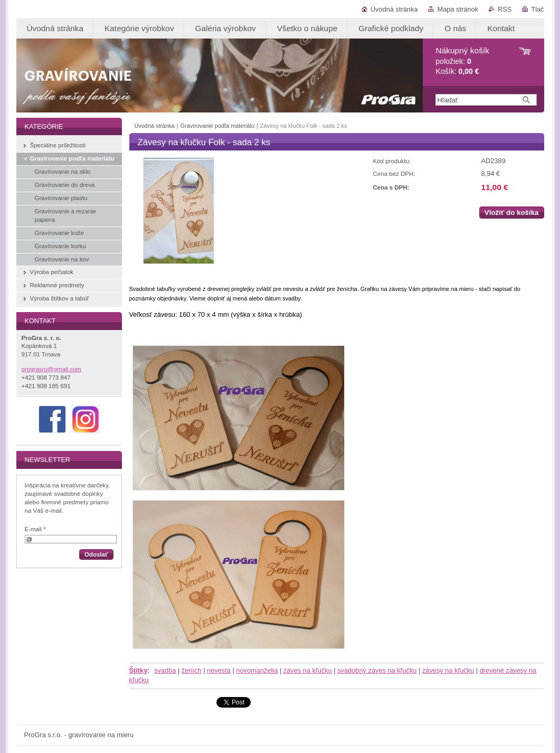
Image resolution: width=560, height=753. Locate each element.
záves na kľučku (308, 670)
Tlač (537, 9)
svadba (165, 670)
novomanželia (257, 670)
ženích (192, 670)
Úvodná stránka (394, 9)
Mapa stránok (458, 9)
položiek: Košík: (463, 61)
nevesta (219, 670)
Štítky (139, 670)
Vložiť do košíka (512, 213)
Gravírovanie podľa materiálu (217, 126)
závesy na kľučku (448, 670)
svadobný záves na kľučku (377, 670)
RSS (505, 9)
